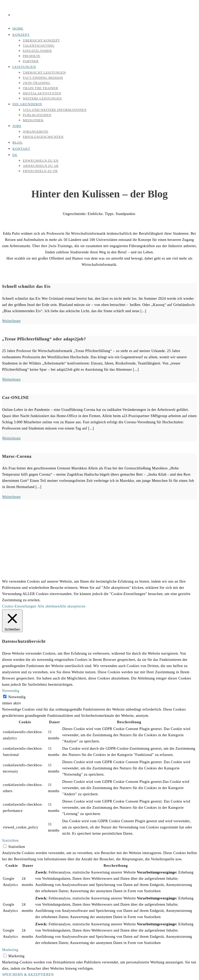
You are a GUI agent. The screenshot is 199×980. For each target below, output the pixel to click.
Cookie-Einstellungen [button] (19, 606)
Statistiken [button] (10, 840)
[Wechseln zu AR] (41, 166)
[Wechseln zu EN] (41, 160)
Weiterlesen (11, 321)
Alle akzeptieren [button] (73, 606)
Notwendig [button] (11, 691)
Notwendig (17, 697)
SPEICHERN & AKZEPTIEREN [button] (28, 975)
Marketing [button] (10, 950)
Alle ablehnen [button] (49, 606)
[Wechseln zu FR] (40, 171)
